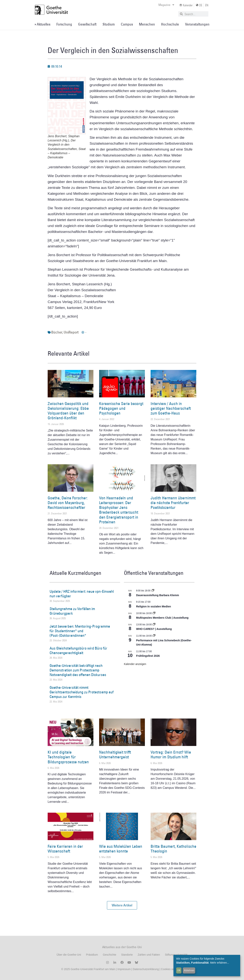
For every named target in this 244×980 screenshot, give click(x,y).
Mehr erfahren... (220, 963)
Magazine (166, 5)
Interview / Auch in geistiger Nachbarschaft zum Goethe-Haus (171, 408)
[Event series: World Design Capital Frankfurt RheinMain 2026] (154, 636)
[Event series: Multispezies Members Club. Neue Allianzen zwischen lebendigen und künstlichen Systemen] (154, 613)
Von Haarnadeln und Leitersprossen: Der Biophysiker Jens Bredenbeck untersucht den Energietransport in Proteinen (119, 510)
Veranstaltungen (197, 24)
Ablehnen (189, 970)
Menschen (147, 24)
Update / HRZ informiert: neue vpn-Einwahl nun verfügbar (82, 594)
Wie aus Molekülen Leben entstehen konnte (121, 849)
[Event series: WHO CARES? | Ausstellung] (154, 625)
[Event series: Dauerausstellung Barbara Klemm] (153, 591)
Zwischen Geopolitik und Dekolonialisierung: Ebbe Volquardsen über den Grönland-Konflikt (68, 411)
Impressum (124, 969)
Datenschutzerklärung (146, 969)
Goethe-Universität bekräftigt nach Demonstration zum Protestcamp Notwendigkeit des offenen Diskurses (78, 670)
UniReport (71, 332)
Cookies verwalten (172, 969)
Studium (109, 24)
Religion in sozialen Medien (154, 606)
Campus (127, 24)
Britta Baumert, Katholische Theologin (173, 849)
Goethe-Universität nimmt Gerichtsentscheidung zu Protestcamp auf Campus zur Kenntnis (82, 692)
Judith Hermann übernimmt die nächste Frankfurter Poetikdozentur (173, 503)
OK (179, 970)
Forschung (64, 24)
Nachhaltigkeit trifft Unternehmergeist (115, 755)
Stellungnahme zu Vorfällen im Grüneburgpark (72, 611)
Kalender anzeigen (135, 664)
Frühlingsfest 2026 (148, 656)
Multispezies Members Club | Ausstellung (162, 618)
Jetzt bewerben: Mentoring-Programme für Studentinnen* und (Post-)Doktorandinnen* (80, 631)
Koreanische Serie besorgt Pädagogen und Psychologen (121, 408)
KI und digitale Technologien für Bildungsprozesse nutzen (68, 757)
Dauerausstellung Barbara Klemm (158, 595)
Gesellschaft (87, 24)
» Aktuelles (42, 24)
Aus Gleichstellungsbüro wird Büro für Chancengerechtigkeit (78, 650)
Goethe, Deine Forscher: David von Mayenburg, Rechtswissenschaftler (68, 503)
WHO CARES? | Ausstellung (154, 629)
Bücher (57, 332)
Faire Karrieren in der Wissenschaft (65, 849)
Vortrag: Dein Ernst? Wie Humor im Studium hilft (171, 755)
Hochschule (170, 24)
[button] (122, 905)
